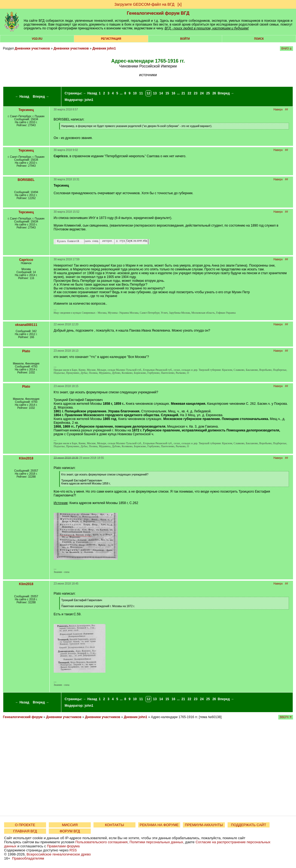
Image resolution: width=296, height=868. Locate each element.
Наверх (278, 109)
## (287, 109)
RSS (73, 850)
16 (173, 93)
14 (161, 93)
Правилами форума (63, 846)
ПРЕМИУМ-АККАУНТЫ (204, 825)
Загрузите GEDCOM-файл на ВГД (144, 4)
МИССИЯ (70, 825)
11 (141, 93)
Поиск (259, 39)
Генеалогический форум (23, 717)
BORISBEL (26, 180)
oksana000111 (26, 325)
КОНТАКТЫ (114, 825)
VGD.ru (37, 39)
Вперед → (41, 97)
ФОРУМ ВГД (70, 831)
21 (183, 93)
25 (208, 93)
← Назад (22, 97)
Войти (185, 39)
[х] (179, 4)
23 (196, 93)
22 (189, 93)
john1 (89, 100)
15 (167, 93)
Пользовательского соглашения (101, 842)
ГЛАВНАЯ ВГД (25, 831)
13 (155, 93)
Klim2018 (26, 458)
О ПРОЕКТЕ (25, 825)
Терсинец (26, 110)
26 (214, 93)
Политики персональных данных (156, 842)
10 (135, 93)
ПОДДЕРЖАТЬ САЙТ (249, 825)
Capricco (26, 260)
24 (202, 93)
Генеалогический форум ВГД (158, 13)
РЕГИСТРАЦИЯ (111, 39)
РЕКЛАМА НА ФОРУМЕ (159, 825)
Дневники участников (32, 48)
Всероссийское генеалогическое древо (59, 854)
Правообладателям (28, 858)
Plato (26, 351)
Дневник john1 (104, 48)
